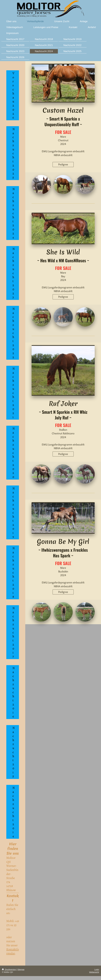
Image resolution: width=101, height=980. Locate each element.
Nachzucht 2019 (14, 512)
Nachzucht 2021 (14, 393)
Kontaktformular (13, 951)
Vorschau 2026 (13, 95)
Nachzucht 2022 (14, 333)
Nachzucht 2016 (14, 692)
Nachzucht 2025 (14, 153)
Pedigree (63, 164)
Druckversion (9, 970)
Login (97, 970)
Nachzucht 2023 (14, 273)
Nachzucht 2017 (14, 632)
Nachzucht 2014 (14, 812)
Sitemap (21, 970)
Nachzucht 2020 (14, 452)
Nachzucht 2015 (14, 752)
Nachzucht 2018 (14, 572)
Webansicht (94, 972)
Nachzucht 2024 (14, 213)
